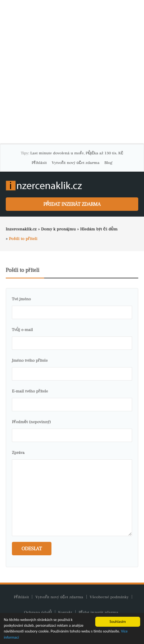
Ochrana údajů (38, 612)
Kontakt (66, 612)
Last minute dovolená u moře (57, 153)
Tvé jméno (21, 299)
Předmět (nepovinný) (31, 422)
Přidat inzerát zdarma (72, 204)
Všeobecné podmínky (109, 597)
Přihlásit (39, 163)
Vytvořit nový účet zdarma (76, 163)
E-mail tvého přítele (30, 391)
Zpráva (18, 453)
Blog (108, 163)
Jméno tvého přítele (30, 360)
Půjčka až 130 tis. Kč (104, 153)
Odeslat (32, 549)
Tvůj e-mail (22, 330)
